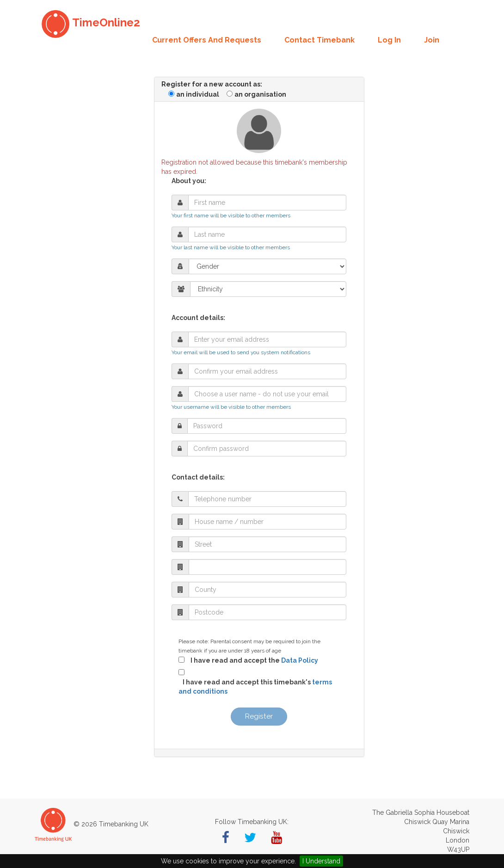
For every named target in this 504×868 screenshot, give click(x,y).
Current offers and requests (207, 40)
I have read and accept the (252, 660)
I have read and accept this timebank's (255, 687)
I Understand (321, 861)
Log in (389, 40)
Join (432, 40)
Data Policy (300, 660)
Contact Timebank (320, 40)
